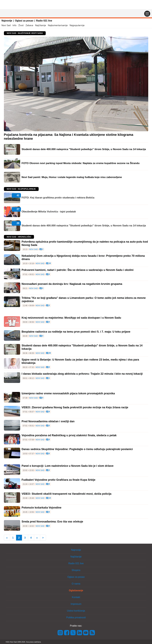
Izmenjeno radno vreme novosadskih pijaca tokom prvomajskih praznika (68, 393)
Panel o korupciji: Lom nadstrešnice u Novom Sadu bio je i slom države (68, 466)
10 (48, 263)
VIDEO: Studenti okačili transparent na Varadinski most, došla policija (67, 494)
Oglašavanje (76, 590)
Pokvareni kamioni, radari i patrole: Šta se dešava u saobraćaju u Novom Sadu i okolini (78, 270)
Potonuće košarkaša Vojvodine (42, 508)
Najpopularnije (77, 25)
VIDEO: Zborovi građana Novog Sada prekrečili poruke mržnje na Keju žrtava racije (75, 407)
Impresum (76, 604)
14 (48, 498)
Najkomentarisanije (58, 25)
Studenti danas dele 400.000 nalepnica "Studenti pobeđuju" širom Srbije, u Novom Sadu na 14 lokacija (84, 226)
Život (21, 25)
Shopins (76, 570)
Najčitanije (40, 25)
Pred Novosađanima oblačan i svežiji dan (48, 421)
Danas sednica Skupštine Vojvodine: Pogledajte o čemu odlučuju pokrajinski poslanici (77, 449)
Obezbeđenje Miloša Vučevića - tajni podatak (49, 212)
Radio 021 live (44, 21)
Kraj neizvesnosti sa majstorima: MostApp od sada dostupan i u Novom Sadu (71, 318)
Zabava (29, 25)
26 (48, 353)
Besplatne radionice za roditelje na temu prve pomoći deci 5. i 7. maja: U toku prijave (76, 332)
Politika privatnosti (76, 617)
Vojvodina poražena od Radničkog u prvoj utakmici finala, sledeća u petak (69, 435)
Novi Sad (6, 25)
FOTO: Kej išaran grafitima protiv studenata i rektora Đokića (58, 198)
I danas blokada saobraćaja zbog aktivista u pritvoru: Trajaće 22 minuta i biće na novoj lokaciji (82, 374)
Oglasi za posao (24, 21)
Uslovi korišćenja (76, 611)
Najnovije (7, 21)
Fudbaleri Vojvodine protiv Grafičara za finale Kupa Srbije (59, 480)
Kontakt (76, 597)
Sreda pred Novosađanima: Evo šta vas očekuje (52, 522)
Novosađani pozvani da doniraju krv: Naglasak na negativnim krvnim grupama (72, 284)
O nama (76, 584)
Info (14, 25)
